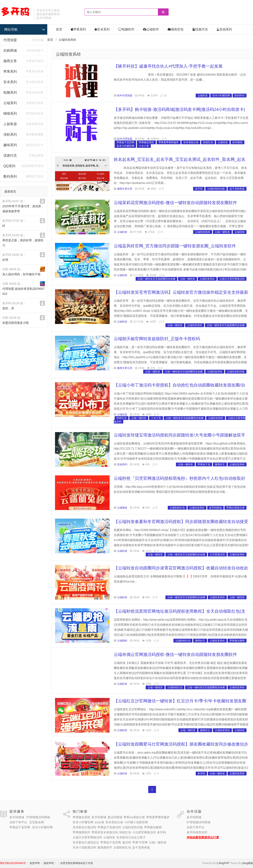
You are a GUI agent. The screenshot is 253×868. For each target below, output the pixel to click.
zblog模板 (247, 863)
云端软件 (151, 29)
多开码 (199, 189)
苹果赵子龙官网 (125, 142)
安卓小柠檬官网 (221, 96)
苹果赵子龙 (204, 464)
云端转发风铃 (68, 54)
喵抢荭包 (176, 29)
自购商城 (10, 50)
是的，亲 (8, 308)
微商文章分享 (125, 189)
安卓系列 (10, 82)
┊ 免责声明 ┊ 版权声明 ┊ (42, 863)
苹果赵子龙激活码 (109, 827)
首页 (59, 29)
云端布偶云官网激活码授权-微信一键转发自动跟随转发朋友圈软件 (175, 654)
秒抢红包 (208, 142)
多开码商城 (215, 508)
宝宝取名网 (37, 822)
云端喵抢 (122, 508)
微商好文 (220, 464)
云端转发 (203, 96)
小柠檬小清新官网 (136, 822)
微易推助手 (105, 847)
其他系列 (224, 29)
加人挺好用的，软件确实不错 (21, 274)
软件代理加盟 (125, 96)
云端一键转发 (222, 232)
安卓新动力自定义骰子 (131, 837)
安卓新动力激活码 (84, 827)
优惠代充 (10, 155)
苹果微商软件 (81, 832)
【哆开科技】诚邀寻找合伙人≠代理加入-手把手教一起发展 (168, 66)
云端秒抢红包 (177, 508)
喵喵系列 (10, 113)
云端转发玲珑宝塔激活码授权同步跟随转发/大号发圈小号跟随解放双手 (180, 435)
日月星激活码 (217, 555)
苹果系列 (10, 71)
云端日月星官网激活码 (232, 279)
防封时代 (240, 96)
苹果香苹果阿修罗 (169, 142)
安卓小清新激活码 (84, 847)
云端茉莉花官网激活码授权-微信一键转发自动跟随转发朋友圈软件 (175, 203)
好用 (5, 260)
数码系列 (10, 176)
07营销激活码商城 (38, 817)
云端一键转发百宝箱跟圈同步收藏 (156, 279)
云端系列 (10, 103)
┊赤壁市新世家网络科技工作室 (75, 863)
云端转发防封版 (216, 189)
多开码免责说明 (197, 832)
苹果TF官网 (140, 842)
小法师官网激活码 (144, 832)
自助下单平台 (18, 822)
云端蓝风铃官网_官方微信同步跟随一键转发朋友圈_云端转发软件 (175, 246)
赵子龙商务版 (237, 189)
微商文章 (10, 61)
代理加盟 (10, 40)
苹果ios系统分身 (235, 508)
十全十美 (144, 146)
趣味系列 (10, 145)
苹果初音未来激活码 (105, 832)
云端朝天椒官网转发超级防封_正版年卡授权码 (157, 339)
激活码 (127, 842)
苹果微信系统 (146, 142)
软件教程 (237, 142)
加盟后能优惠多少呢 (16, 323)
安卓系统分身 (191, 142)
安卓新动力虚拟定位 (86, 842)
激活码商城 (115, 817)
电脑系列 (10, 92)
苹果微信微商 (237, 641)
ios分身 (99, 822)
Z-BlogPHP (223, 863)
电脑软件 (126, 29)
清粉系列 (10, 134)
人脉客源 (10, 124)
